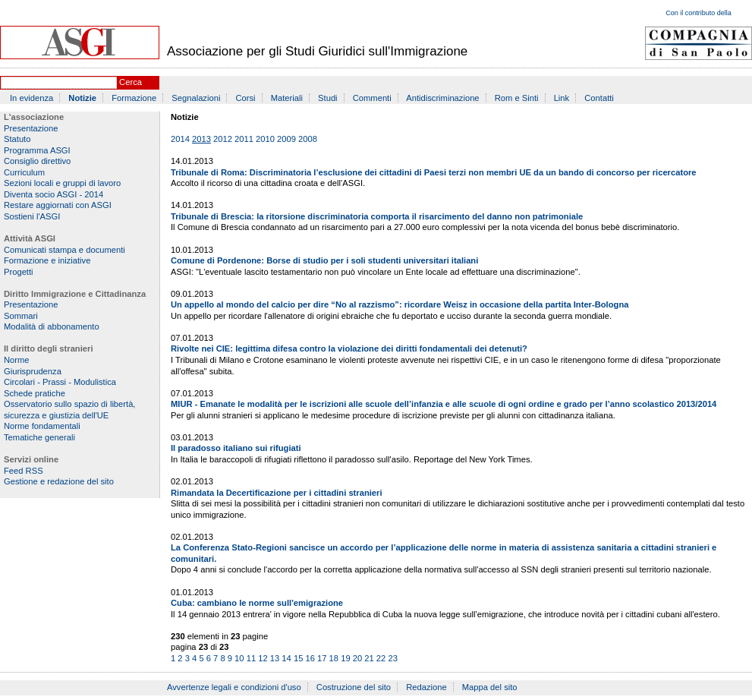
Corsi (246, 98)
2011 (244, 139)
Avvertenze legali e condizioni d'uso (234, 687)
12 (263, 658)
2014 (180, 139)
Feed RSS (24, 471)
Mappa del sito (490, 687)
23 (392, 658)
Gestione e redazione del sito (59, 481)
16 (310, 658)
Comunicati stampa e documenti (65, 250)
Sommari (21, 316)
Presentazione (31, 128)
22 (381, 658)
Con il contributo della (699, 13)
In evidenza (31, 98)
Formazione (134, 98)
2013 (201, 139)
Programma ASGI (37, 150)
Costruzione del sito (354, 687)
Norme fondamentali (42, 426)
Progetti (19, 272)
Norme (17, 360)
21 (369, 658)
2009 (286, 139)
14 (286, 658)
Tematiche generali (39, 437)
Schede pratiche (35, 393)
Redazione (426, 687)
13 (275, 658)
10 (239, 658)
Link (562, 98)
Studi (328, 98)
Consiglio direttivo (37, 161)
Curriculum (24, 172)
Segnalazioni (196, 98)
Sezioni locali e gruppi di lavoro (62, 183)
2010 (265, 139)
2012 (223, 139)
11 (251, 658)
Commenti (372, 98)
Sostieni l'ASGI (32, 216)
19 (345, 658)
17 (322, 658)
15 (298, 658)
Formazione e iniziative (47, 260)
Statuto (17, 139)
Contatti (599, 98)
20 (357, 658)
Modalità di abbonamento (52, 326)
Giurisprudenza (33, 371)
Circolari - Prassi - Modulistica (60, 382)
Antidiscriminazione (442, 98)
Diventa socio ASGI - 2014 (53, 194)
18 (334, 658)
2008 (308, 139)
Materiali (287, 98)
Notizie (82, 98)
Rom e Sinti (517, 98)
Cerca (131, 82)
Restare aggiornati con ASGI (58, 205)
